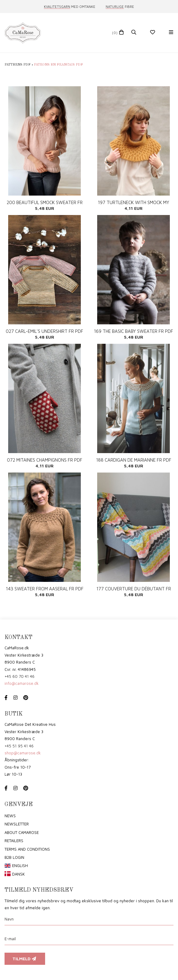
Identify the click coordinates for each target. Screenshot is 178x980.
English (20, 866)
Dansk (18, 874)
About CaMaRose (22, 832)
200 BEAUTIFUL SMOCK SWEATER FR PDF (45, 202)
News (10, 816)
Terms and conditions (27, 849)
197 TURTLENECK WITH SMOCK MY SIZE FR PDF (133, 202)
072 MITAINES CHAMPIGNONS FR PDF (45, 460)
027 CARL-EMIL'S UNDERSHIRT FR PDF (44, 331)
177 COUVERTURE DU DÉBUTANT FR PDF (134, 589)
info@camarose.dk (22, 683)
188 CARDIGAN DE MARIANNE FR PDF (134, 460)
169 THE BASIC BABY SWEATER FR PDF (133, 331)
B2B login (14, 857)
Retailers (14, 841)
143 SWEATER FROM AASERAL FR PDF (45, 589)
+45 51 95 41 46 (19, 746)
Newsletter (17, 824)
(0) (115, 33)
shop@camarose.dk (23, 753)
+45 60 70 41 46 (20, 676)
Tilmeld (25, 959)
